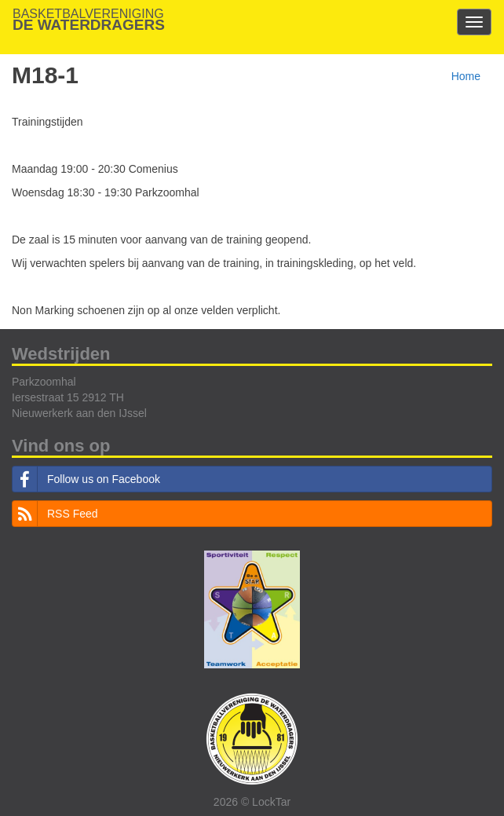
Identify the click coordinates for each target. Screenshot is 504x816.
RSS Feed (55, 514)
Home (466, 76)
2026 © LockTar (252, 802)
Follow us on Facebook (86, 479)
